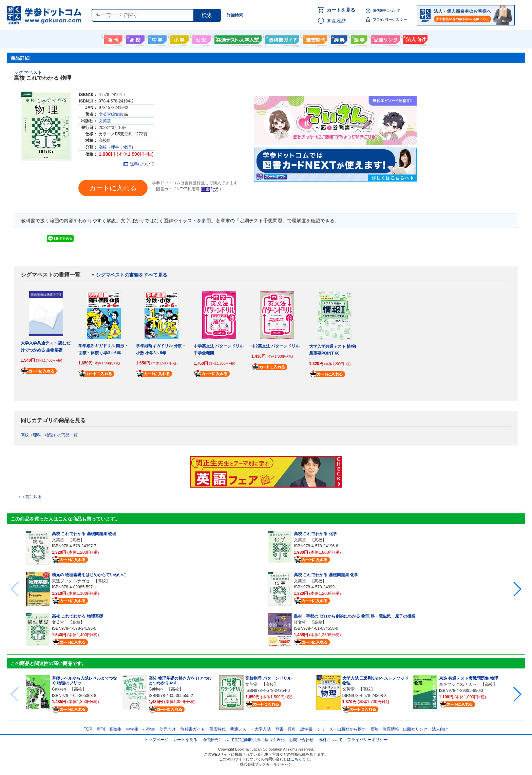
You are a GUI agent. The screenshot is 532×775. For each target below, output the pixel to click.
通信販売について (386, 11)
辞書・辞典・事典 (338, 38)
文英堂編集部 (111, 114)
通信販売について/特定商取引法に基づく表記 (243, 740)
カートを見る (341, 10)
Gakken (59, 689)
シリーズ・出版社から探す (341, 729)
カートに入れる (113, 188)
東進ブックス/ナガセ (71, 581)
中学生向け (157, 38)
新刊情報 (112, 38)
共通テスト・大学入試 (237, 38)
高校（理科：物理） (117, 147)
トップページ (156, 740)
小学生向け (179, 38)
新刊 (101, 729)
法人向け (414, 38)
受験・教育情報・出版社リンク (399, 729)
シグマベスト (28, 72)
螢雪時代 (314, 38)
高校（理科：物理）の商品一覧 (49, 435)
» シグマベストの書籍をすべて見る (130, 275)
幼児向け (201, 38)
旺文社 (300, 622)
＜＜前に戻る (30, 497)
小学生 (149, 729)
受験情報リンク (384, 38)
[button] (517, 589)
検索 (207, 15)
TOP (88, 729)
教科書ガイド (281, 38)
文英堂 (105, 121)
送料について (139, 164)
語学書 (358, 38)
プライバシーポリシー (390, 20)
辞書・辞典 (286, 729)
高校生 (115, 729)
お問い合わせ (301, 740)
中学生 (132, 729)
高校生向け (135, 38)
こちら (296, 759)
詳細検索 (235, 15)
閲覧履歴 (336, 21)
